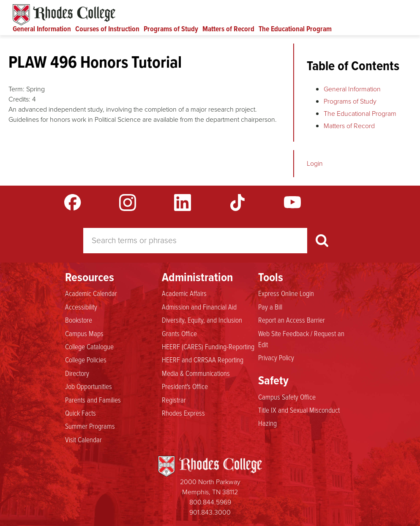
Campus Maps (84, 334)
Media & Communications (196, 373)
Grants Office (179, 334)
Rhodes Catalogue (64, 15)
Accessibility (81, 307)
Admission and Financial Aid (199, 307)
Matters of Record (228, 29)
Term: (16, 89)
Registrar (174, 400)
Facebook (73, 203)
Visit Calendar (83, 440)
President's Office (185, 386)
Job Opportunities (89, 386)
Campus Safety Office (287, 397)
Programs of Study (171, 29)
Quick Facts (80, 413)
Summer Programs (90, 426)
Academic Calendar (91, 293)
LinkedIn (183, 203)
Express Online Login (286, 293)
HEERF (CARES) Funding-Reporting (208, 347)
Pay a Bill (270, 307)
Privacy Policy (276, 358)
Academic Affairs (184, 293)
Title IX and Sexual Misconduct (299, 410)
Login (315, 163)
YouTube (292, 203)
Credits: (19, 99)
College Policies (86, 360)
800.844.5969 (210, 502)
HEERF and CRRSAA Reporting (203, 360)
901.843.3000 (210, 512)
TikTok (237, 203)
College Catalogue (89, 347)
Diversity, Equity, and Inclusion (202, 320)
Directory (77, 373)
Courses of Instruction (107, 29)
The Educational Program (295, 29)
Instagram (128, 203)
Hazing (267, 423)
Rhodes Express (183, 413)
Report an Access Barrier (292, 320)
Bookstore (79, 320)
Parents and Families (93, 400)
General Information (42, 29)
